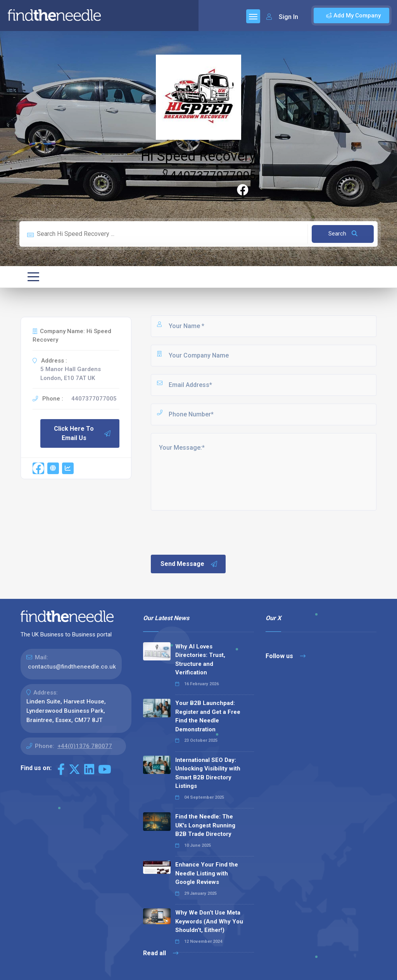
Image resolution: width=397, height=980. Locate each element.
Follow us (286, 656)
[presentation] (209, 532)
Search (343, 234)
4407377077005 (206, 175)
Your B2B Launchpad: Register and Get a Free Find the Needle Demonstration (208, 716)
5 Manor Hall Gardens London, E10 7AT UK (71, 374)
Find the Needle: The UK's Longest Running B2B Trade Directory (205, 825)
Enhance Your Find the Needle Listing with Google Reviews (207, 873)
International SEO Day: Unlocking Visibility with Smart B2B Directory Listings (208, 773)
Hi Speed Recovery (198, 156)
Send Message (189, 564)
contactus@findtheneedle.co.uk (72, 667)
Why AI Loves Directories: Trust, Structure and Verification (200, 660)
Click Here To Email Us (83, 433)
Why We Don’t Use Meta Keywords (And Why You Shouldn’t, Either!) (209, 921)
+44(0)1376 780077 (85, 746)
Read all (161, 953)
